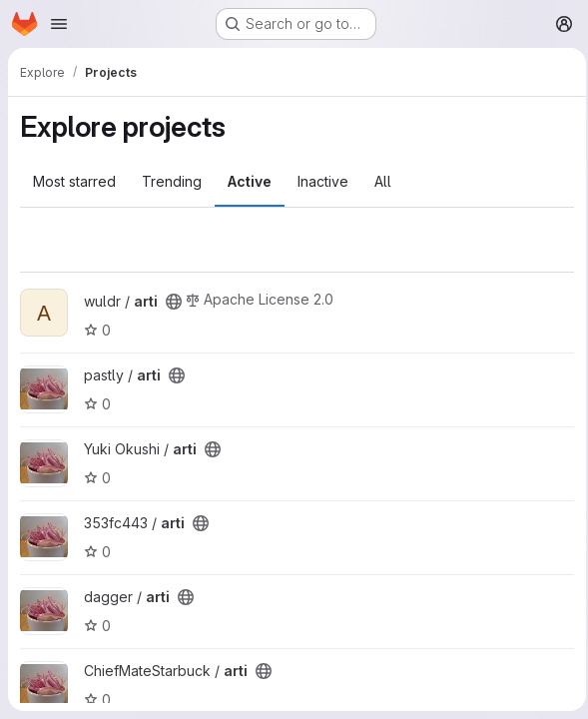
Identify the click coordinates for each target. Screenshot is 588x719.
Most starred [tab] (74, 181)
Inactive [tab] (323, 181)
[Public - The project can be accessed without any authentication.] (174, 302)
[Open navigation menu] (59, 24)
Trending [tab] (172, 181)
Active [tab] (250, 181)
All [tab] (383, 181)
